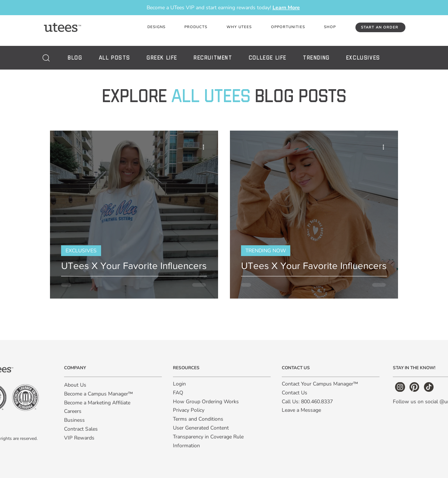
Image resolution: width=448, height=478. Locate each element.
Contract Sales (81, 429)
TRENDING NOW (266, 251)
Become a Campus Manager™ (98, 394)
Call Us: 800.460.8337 (307, 402)
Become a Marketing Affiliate (97, 403)
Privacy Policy (189, 410)
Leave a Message (301, 410)
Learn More (286, 8)
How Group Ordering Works (206, 402)
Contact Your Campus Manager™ (320, 384)
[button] (239, 27)
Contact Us (295, 393)
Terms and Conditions (198, 419)
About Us (75, 385)
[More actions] (206, 147)
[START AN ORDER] (380, 27)
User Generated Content (201, 428)
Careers (73, 411)
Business (74, 420)
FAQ (178, 393)
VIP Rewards (79, 438)
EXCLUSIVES (81, 251)
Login (179, 384)
